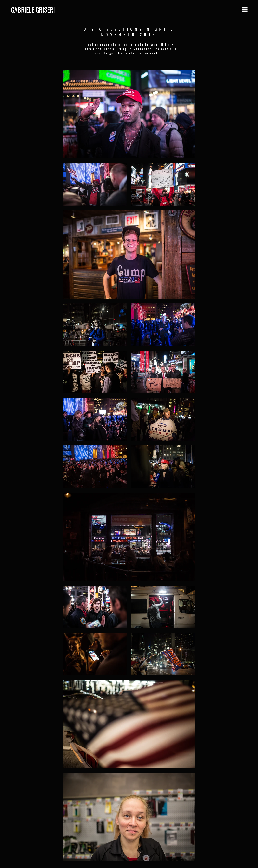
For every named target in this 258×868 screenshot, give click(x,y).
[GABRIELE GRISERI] (57, 10)
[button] (245, 9)
